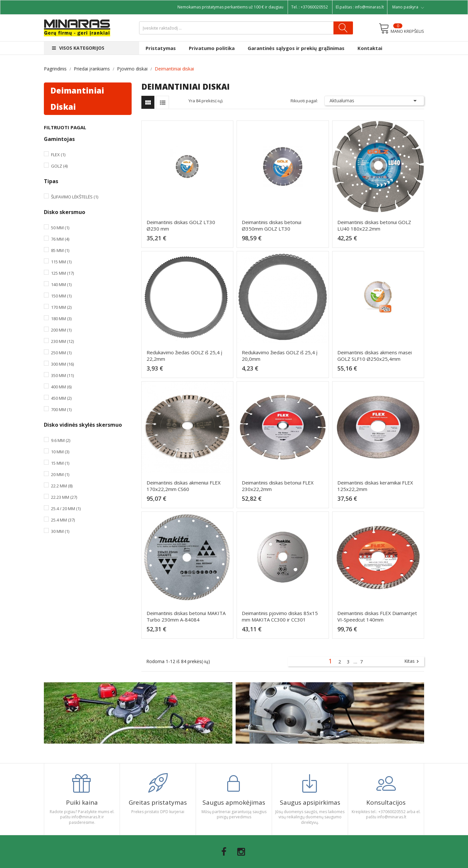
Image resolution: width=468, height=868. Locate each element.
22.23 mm (64, 497)
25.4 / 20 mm (66, 509)
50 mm (60, 228)
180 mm (61, 319)
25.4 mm (63, 520)
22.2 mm (62, 486)
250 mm (61, 353)
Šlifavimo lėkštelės (75, 197)
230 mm (62, 341)
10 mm (60, 452)
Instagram (241, 852)
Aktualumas (374, 101)
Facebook (224, 852)
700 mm (61, 409)
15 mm (60, 463)
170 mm (61, 307)
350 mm (62, 375)
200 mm (61, 330)
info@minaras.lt (369, 7)
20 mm (60, 474)
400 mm (61, 387)
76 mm (60, 239)
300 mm (62, 364)
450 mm (61, 398)
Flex (58, 155)
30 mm (60, 531)
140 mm (61, 284)
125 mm (62, 273)
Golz (59, 166)
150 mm (61, 296)
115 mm (61, 262)
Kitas (412, 661)
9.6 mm (61, 440)
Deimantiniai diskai (77, 99)
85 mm (60, 250)
